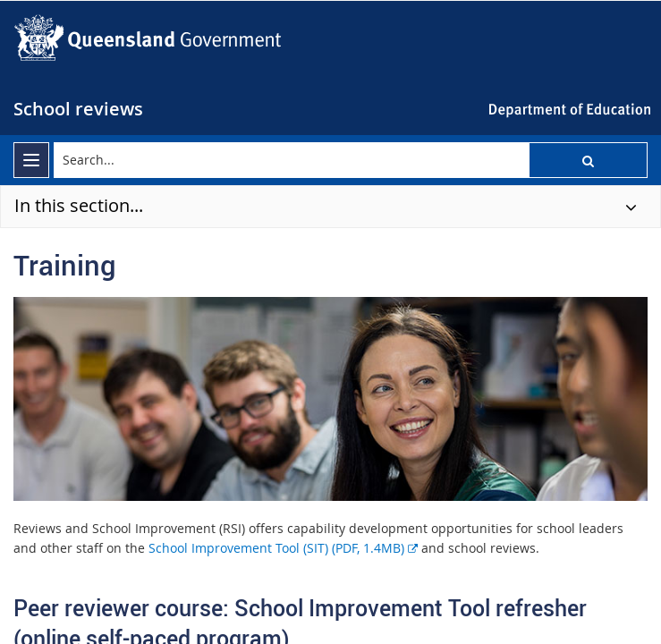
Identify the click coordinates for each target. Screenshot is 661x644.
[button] (588, 160)
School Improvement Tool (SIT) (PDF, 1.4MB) (283, 548)
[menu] (31, 160)
